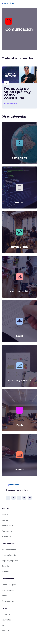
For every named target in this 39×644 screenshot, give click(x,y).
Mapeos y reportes (10, 561)
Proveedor (6, 536)
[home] (8, 3)
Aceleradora (7, 531)
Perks (4, 596)
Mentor (5, 520)
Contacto (6, 614)
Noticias (5, 572)
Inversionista (7, 526)
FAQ (4, 625)
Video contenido (9, 550)
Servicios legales (9, 585)
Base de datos (8, 590)
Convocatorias (8, 601)
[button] (35, 3)
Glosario (5, 566)
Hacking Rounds (9, 555)
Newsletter (7, 620)
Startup (5, 515)
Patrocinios (7, 631)
